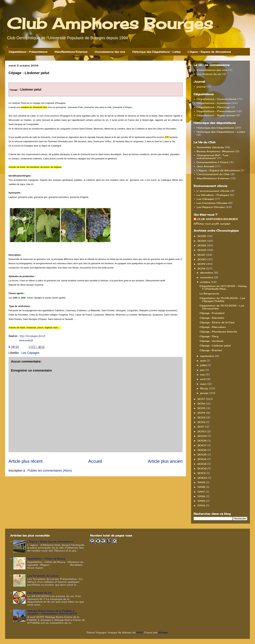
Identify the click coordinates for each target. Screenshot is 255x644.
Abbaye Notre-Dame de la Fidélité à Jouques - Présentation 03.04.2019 (52, 612)
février (205, 388)
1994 (202, 505)
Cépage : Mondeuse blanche (218, 332)
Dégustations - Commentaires (216, 99)
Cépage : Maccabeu (213, 327)
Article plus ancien (165, 461)
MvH (140, 632)
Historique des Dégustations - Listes (156, 52)
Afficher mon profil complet (212, 224)
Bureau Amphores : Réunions (216, 151)
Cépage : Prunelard (212, 313)
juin (203, 370)
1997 (202, 492)
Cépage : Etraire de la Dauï (217, 322)
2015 (202, 408)
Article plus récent (26, 461)
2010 (202, 431)
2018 (202, 268)
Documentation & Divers (213, 162)
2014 (202, 413)
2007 (202, 445)
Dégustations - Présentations (28, 52)
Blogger (163, 632)
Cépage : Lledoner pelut (215, 345)
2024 (202, 241)
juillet (204, 365)
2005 (202, 455)
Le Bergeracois (209, 293)
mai (203, 374)
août (203, 361)
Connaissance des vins (110, 52)
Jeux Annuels (206, 166)
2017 (202, 399)
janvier (205, 393)
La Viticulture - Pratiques (213, 195)
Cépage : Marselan (212, 318)
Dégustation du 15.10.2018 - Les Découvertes (222, 307)
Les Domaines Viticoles (212, 203)
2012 (202, 422)
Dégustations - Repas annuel (216, 115)
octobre (206, 282)
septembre (207, 356)
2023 (202, 245)
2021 (202, 255)
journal (201, 87)
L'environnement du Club (213, 174)
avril (203, 379)
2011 (201, 427)
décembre (207, 273)
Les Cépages (30, 353)
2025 (202, 236)
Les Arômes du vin (209, 74)
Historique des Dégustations (215, 128)
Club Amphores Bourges (110, 23)
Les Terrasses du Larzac (43, 576)
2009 (202, 436)
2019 (202, 264)
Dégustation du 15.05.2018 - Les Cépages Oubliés (222, 299)
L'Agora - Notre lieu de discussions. (50, 541)
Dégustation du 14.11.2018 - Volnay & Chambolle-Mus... (223, 287)
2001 (202, 473)
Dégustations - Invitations (214, 103)
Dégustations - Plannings (213, 107)
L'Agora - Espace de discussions (209, 52)
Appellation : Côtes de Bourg (46, 558)
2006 (202, 450)
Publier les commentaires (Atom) (50, 471)
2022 (202, 250)
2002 (202, 468)
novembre (207, 277)
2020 (202, 259)
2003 (202, 464)
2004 (202, 459)
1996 (202, 496)
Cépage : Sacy (209, 336)
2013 (202, 417)
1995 (202, 501)
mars (204, 384)
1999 (202, 482)
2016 (202, 404)
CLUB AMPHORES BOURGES (217, 219)
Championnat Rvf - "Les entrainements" (213, 157)
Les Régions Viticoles (211, 207)
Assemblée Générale (210, 147)
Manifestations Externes (71, 52)
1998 (202, 487)
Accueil (95, 461)
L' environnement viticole (213, 191)
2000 (203, 478)
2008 (202, 441)
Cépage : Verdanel (211, 341)
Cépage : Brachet (211, 350)
